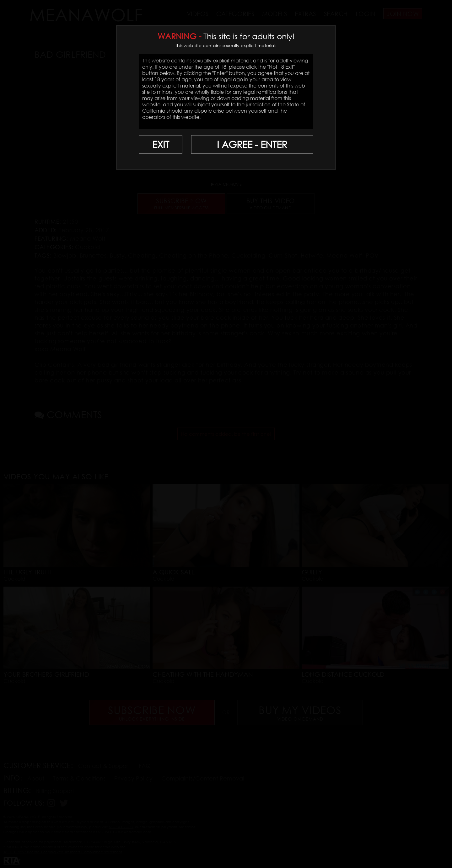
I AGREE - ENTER (252, 144)
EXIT (161, 144)
